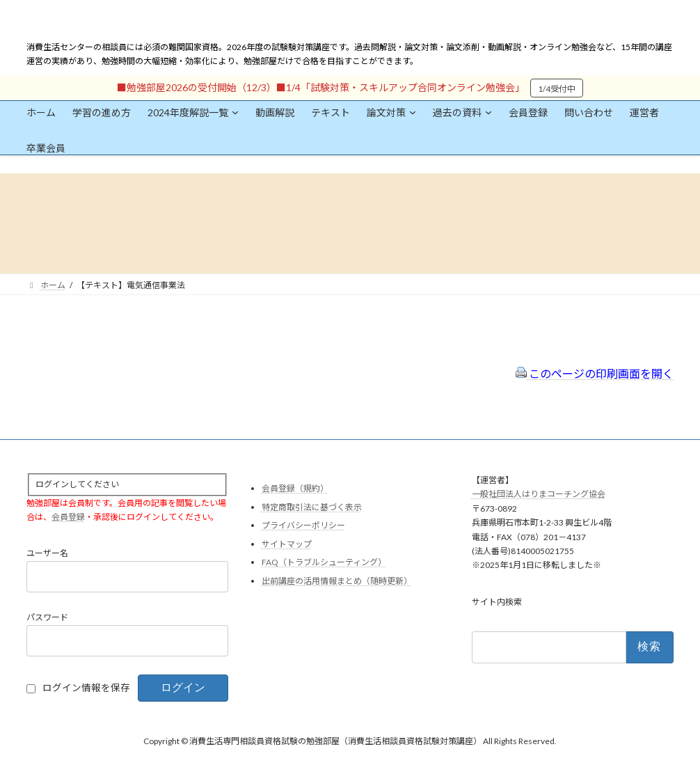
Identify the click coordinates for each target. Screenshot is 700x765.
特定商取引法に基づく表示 (312, 506)
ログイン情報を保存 (86, 688)
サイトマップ (287, 543)
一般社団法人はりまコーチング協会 (539, 494)
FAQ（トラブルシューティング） (324, 562)
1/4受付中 (557, 89)
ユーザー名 (47, 553)
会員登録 (68, 517)
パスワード (47, 617)
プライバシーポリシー (303, 525)
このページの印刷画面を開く (595, 373)
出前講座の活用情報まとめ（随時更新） (337, 581)
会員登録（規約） (295, 488)
